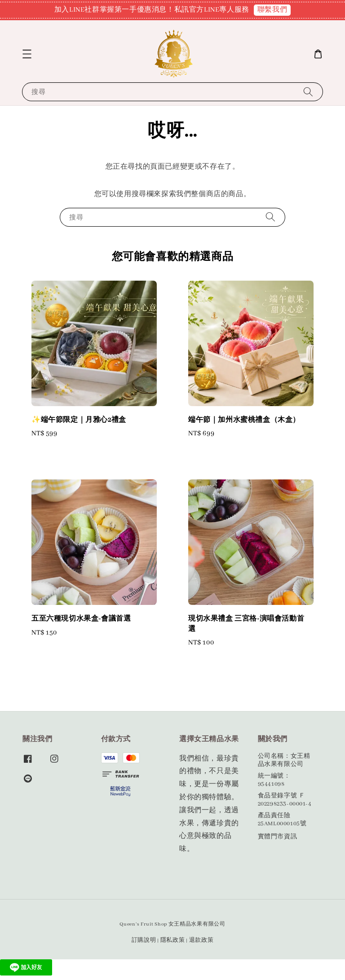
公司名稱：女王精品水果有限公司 (284, 760)
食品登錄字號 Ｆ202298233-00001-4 (285, 800)
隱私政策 (173, 940)
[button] (27, 54)
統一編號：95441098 (274, 780)
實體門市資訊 (278, 837)
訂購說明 (144, 940)
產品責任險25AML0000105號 (282, 820)
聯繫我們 (272, 10)
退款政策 (201, 940)
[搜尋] (308, 92)
